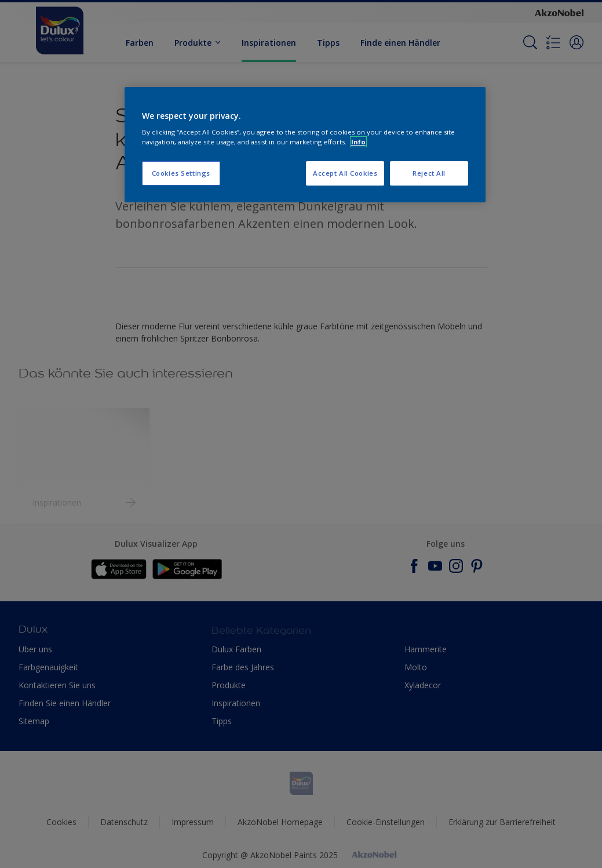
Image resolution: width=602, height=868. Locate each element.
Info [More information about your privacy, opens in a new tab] (358, 142)
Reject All (429, 173)
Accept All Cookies (345, 173)
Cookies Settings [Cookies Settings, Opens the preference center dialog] (181, 173)
